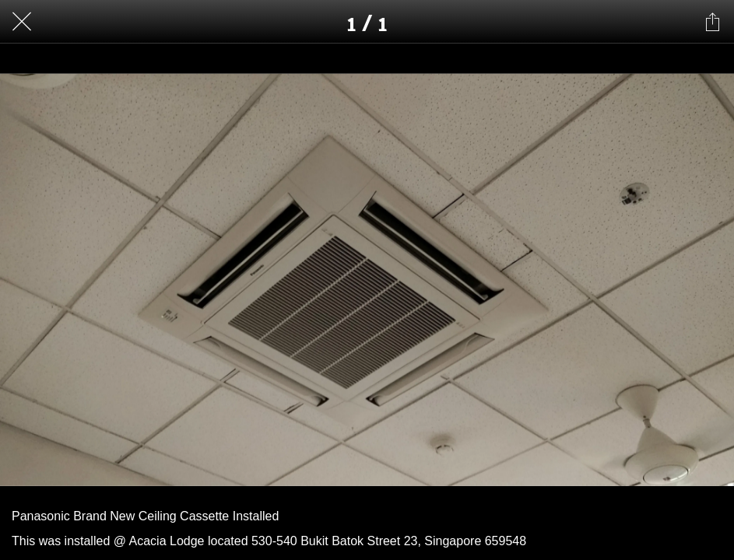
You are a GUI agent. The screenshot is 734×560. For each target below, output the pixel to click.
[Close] (22, 22)
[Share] (712, 22)
